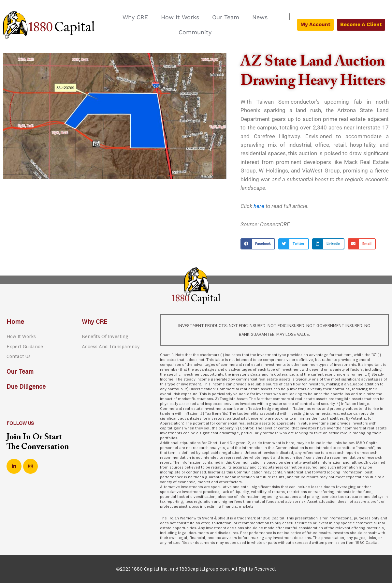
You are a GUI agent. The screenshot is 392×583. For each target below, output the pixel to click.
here (259, 206)
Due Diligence (27, 387)
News (260, 17)
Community (195, 32)
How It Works (180, 17)
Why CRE (135, 17)
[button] (258, 244)
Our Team (226, 17)
